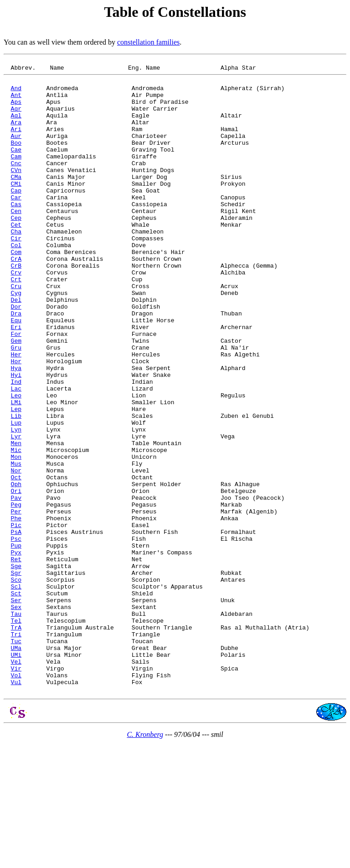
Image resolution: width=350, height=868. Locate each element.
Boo (16, 159)
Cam (16, 175)
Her (16, 413)
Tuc (16, 757)
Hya (16, 429)
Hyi (16, 437)
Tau (16, 724)
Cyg (16, 339)
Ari (16, 142)
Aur (16, 151)
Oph (16, 569)
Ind (16, 446)
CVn (16, 192)
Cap (16, 216)
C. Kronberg (145, 860)
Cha (16, 265)
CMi (16, 208)
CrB (16, 306)
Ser (16, 708)
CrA (16, 298)
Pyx (16, 650)
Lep (16, 478)
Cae (16, 167)
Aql (16, 126)
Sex (16, 716)
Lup (16, 495)
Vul (16, 806)
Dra (16, 364)
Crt (16, 323)
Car (16, 224)
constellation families (148, 42)
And (16, 93)
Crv (16, 315)
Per (16, 601)
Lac (16, 454)
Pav (16, 585)
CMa (16, 200)
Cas (16, 233)
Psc (16, 634)
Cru (16, 331)
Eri (16, 380)
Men (16, 519)
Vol (16, 798)
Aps (16, 110)
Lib (16, 487)
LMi (16, 470)
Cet (16, 257)
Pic (16, 618)
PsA (16, 626)
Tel (16, 732)
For (16, 388)
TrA (16, 741)
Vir (16, 790)
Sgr (16, 675)
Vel (16, 782)
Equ (16, 372)
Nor (16, 552)
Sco (16, 683)
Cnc (16, 183)
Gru (16, 405)
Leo (16, 462)
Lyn (16, 503)
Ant (16, 102)
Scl (16, 691)
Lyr (16, 511)
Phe (16, 609)
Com (16, 290)
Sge (16, 667)
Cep (16, 249)
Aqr (16, 118)
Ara (16, 134)
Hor (16, 421)
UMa (16, 765)
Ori (16, 577)
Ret (16, 659)
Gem (16, 396)
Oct (16, 560)
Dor (16, 355)
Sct (16, 700)
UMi (16, 773)
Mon (16, 536)
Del (16, 347)
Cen (16, 241)
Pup (16, 642)
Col (16, 282)
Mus (16, 544)
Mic (16, 528)
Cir (16, 274)
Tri (16, 749)
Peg (16, 593)
